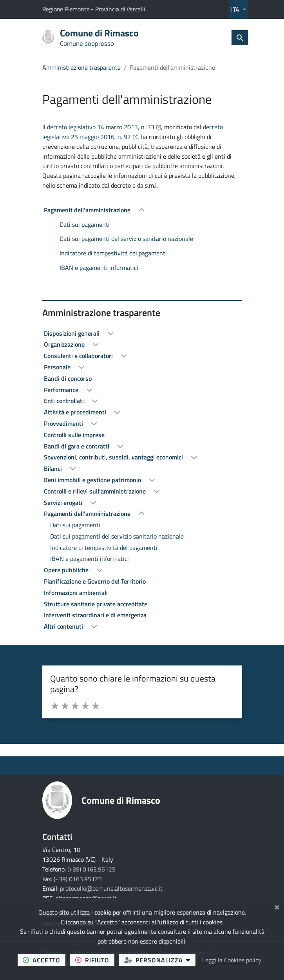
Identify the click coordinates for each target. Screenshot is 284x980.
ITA (236, 9)
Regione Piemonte (67, 9)
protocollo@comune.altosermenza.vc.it (111, 888)
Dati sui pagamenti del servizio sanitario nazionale (126, 239)
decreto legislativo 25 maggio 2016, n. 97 (133, 132)
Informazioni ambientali (76, 593)
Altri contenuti (64, 626)
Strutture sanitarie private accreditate (96, 604)
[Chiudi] (277, 906)
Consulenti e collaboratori (79, 356)
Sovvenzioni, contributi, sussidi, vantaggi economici (114, 457)
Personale (58, 367)
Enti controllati (65, 401)
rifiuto (95, 960)
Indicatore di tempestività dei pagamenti (113, 253)
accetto (44, 960)
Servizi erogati (64, 503)
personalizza (160, 960)
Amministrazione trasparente (81, 67)
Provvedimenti (64, 423)
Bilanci (54, 468)
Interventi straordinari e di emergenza (95, 615)
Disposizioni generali (72, 333)
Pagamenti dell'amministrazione (88, 210)
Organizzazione (65, 344)
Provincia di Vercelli (120, 9)
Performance (62, 390)
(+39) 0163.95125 (91, 869)
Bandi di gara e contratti (77, 446)
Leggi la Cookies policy (232, 960)
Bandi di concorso (68, 378)
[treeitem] (142, 239)
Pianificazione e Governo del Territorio (95, 581)
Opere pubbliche (67, 570)
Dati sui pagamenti (85, 224)
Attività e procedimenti (76, 412)
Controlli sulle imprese (74, 435)
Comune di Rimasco (121, 800)
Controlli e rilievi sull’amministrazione (96, 491)
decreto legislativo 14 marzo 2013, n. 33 (104, 127)
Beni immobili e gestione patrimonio (93, 480)
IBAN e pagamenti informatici (99, 268)
